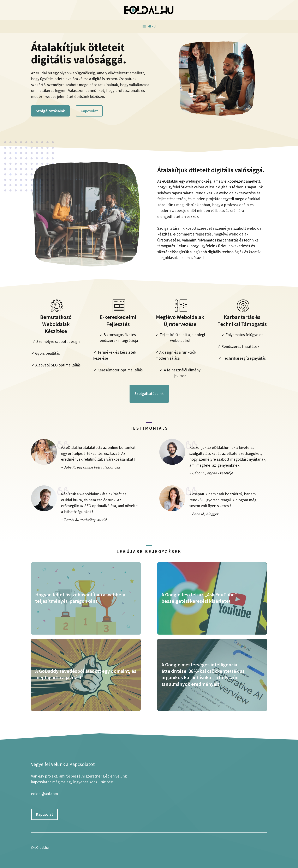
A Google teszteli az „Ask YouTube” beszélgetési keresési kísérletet (199, 598)
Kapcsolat (89, 111)
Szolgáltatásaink (50, 111)
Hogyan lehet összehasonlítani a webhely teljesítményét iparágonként (80, 598)
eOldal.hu (42, 848)
